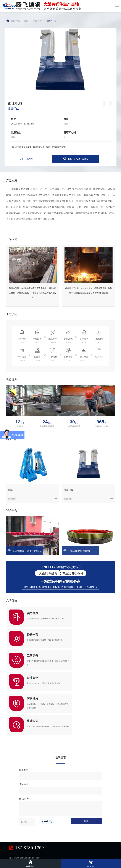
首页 (26, 20)
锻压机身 (69, 490)
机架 (10, 490)
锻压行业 (51, 20)
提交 (88, 756)
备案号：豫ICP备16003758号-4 (99, 855)
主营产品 (37, 20)
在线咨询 (25, 158)
